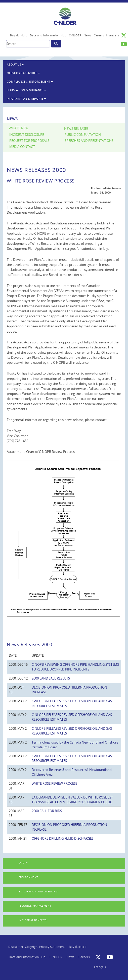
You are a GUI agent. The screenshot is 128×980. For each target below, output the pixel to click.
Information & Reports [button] (26, 99)
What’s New (19, 128)
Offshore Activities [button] (23, 73)
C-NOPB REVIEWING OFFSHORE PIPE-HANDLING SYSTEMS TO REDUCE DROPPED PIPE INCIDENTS (75, 667)
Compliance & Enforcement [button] (30, 81)
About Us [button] (15, 64)
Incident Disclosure (27, 135)
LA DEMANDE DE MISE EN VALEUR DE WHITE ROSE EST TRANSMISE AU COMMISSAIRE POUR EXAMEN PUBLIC (72, 800)
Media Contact (22, 147)
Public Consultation (83, 135)
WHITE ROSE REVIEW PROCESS (55, 783)
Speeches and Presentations (89, 141)
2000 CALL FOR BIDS (47, 811)
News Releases (76, 129)
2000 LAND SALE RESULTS (51, 678)
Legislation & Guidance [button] (26, 90)
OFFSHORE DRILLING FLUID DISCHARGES (63, 838)
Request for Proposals (29, 141)
